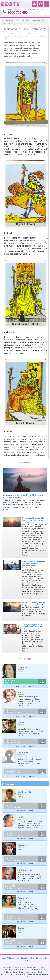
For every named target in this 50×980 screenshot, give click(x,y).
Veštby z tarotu (24, 36)
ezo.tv (8, 34)
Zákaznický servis (8, 967)
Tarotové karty (34, 34)
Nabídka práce (31, 967)
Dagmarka (23, 667)
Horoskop (24, 958)
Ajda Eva (22, 898)
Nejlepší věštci (9, 784)
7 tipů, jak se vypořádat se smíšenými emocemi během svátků (33, 627)
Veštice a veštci (13, 958)
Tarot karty (25, 34)
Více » (6, 510)
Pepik (21, 817)
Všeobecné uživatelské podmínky (35, 972)
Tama (21, 693)
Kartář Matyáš (25, 870)
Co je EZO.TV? (42, 967)
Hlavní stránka (9, 21)
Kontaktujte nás (20, 967)
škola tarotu (17, 34)
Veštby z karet (14, 36)
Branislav (23, 845)
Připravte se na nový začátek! (33, 603)
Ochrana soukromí (25, 977)
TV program (40, 958)
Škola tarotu (26, 21)
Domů (4, 958)
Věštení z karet (34, 36)
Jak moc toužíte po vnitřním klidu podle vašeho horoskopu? (23, 496)
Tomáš (21, 928)
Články (18, 21)
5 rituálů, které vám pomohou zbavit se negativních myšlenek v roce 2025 (33, 564)
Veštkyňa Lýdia (25, 792)
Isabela (21, 723)
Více (21, 672)
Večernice (23, 753)
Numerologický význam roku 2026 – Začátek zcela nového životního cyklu (33, 520)
